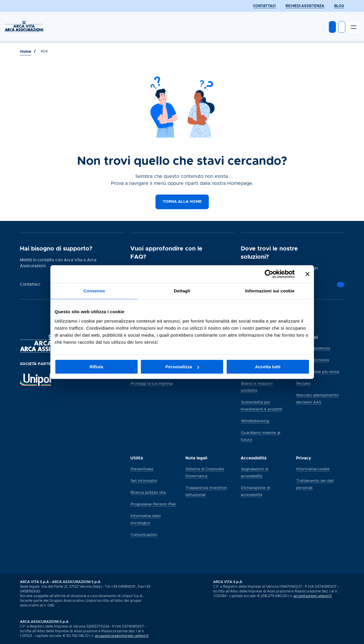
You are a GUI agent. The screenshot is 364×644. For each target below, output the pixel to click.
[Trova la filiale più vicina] (318, 372)
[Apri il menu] (353, 27)
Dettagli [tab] (182, 291)
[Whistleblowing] (255, 421)
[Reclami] (303, 383)
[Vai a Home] (26, 52)
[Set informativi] (144, 481)
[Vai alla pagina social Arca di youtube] (344, 638)
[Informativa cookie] (313, 469)
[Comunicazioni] (144, 534)
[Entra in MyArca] (332, 27)
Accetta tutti (268, 367)
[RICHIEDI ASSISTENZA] (305, 6)
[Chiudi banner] (307, 274)
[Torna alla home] (182, 202)
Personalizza (182, 367)
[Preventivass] (142, 469)
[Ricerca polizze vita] (148, 492)
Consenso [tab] (94, 291)
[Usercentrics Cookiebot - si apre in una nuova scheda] (269, 274)
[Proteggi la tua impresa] (152, 383)
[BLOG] (339, 6)
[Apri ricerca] (342, 27)
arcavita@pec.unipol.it (313, 596)
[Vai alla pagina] (341, 284)
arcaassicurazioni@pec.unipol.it (122, 636)
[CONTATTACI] (264, 6)
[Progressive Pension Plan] (153, 504)
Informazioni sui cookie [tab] (270, 291)
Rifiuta (96, 367)
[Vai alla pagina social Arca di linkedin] (339, 638)
